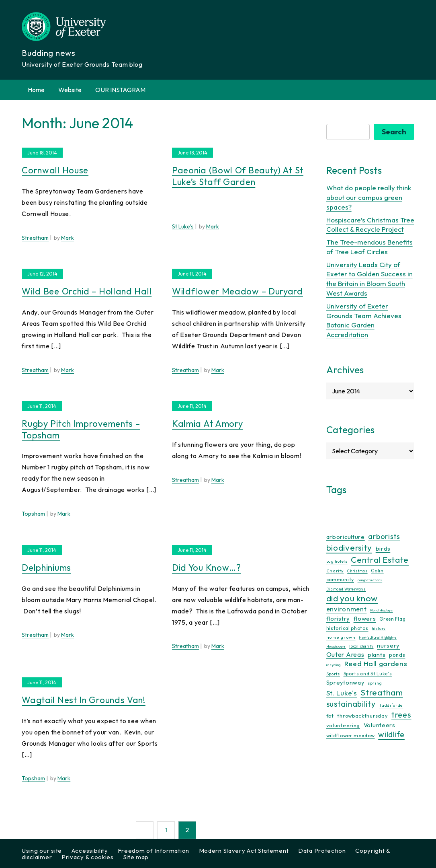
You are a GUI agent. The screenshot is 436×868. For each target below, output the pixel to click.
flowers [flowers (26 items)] (365, 618)
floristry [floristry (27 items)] (338, 618)
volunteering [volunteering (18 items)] (343, 725)
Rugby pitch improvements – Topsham (81, 429)
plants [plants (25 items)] (377, 655)
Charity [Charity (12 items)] (335, 571)
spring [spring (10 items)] (375, 683)
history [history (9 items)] (379, 628)
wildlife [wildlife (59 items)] (391, 734)
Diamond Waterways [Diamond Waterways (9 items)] (346, 589)
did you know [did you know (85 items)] (352, 598)
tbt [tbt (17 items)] (330, 716)
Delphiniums (46, 568)
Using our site (42, 851)
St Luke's (183, 226)
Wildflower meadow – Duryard (237, 291)
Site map (136, 857)
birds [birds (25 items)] (383, 548)
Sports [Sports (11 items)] (333, 674)
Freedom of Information (154, 851)
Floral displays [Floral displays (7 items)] (382, 610)
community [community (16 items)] (340, 579)
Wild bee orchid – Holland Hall (87, 291)
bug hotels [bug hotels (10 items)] (337, 561)
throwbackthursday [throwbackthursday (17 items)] (362, 716)
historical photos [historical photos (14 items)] (347, 628)
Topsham (33, 514)
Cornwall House (55, 170)
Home (36, 90)
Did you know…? (207, 568)
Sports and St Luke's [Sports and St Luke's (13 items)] (368, 674)
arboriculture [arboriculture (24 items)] (346, 537)
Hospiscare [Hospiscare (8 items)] (336, 646)
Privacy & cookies (88, 857)
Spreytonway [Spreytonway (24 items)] (345, 683)
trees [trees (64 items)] (401, 715)
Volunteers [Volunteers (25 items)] (380, 725)
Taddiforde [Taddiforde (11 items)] (391, 705)
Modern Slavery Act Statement (244, 851)
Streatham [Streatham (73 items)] (382, 692)
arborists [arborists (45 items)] (384, 536)
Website (70, 90)
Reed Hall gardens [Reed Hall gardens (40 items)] (376, 663)
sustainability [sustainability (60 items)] (351, 704)
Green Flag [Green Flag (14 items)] (392, 619)
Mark (68, 238)
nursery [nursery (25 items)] (388, 645)
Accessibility (90, 851)
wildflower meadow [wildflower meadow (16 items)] (351, 735)
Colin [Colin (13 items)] (377, 571)
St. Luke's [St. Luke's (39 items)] (342, 693)
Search (394, 132)
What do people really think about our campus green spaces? (369, 197)
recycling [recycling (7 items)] (334, 665)
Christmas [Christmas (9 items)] (357, 571)
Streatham (35, 238)
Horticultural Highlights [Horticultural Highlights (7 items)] (378, 638)
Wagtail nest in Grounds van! (84, 700)
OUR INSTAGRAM (120, 90)
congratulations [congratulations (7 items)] (370, 580)
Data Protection (322, 851)
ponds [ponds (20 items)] (397, 655)
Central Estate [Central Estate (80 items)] (380, 559)
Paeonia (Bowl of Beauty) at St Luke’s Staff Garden (238, 176)
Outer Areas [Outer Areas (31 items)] (345, 654)
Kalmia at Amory (208, 424)
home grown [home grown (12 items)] (341, 637)
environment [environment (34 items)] (347, 609)
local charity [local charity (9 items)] (361, 646)
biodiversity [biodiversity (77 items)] (349, 547)
